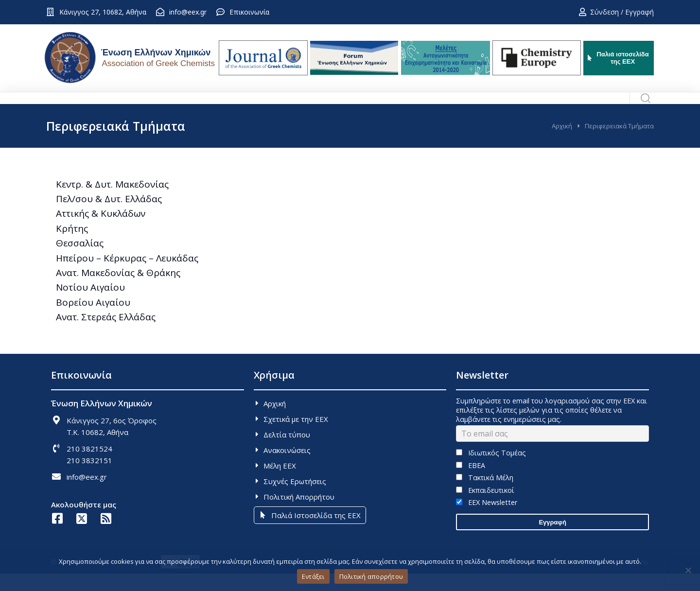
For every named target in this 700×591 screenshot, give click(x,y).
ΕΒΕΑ (470, 483)
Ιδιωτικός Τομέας (491, 470)
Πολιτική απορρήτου (371, 576)
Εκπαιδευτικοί (485, 508)
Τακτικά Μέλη (484, 495)
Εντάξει (313, 576)
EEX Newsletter (486, 520)
